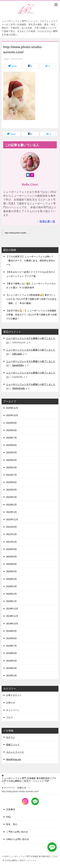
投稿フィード (13, 745)
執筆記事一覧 (47, 221)
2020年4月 (11, 579)
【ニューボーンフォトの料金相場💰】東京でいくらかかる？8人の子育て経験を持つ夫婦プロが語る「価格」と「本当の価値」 (31, 299)
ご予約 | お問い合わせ (17, 832)
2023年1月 (11, 512)
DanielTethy (18, 365)
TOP (29, 780)
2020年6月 (11, 564)
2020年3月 (11, 586)
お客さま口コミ (14, 695)
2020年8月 (11, 557)
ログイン (11, 737)
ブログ (9, 718)
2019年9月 (11, 631)
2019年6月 (11, 653)
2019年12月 (12, 609)
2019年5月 (11, 661)
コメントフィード (15, 752)
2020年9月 (11, 549)
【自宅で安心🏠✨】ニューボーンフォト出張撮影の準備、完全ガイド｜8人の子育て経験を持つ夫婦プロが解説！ (31, 315)
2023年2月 (11, 505)
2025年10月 (12, 415)
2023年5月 (11, 490)
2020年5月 (11, 571)
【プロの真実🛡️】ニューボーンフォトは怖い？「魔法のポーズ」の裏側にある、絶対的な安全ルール (31, 261)
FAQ (8, 817)
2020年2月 (11, 594)
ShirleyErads (18, 388)
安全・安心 (12, 824)
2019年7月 (11, 646)
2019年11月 (12, 616)
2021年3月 (11, 534)
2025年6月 (11, 445)
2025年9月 (11, 423)
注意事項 (11, 809)
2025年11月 (12, 408)
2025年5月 (11, 453)
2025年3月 (11, 467)
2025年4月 (11, 460)
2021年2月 (11, 542)
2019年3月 (11, 676)
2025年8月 (11, 430)
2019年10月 (12, 624)
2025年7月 (11, 438)
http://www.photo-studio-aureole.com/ (17, 233)
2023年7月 (11, 475)
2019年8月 (11, 638)
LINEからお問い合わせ (18, 839)
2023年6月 (11, 482)
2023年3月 (11, 497)
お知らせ (11, 703)
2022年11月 (12, 519)
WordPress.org (14, 759)
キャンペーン (13, 710)
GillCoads (17, 354)
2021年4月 (11, 527)
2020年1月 (11, 601)
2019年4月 (11, 668)
